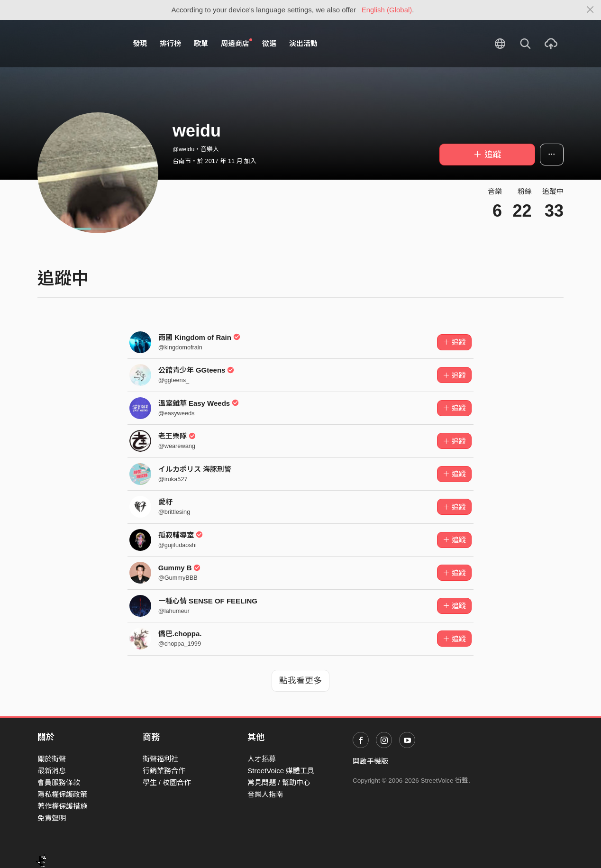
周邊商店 (237, 43)
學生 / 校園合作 (167, 782)
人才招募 (262, 759)
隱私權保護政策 (62, 794)
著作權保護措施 (62, 806)
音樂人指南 (265, 794)
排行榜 (170, 43)
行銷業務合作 (164, 771)
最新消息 (52, 771)
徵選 (269, 43)
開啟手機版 (370, 761)
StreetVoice (77, 44)
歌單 (201, 43)
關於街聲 (52, 759)
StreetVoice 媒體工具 (281, 771)
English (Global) (387, 10)
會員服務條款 (59, 782)
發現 (140, 43)
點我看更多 (300, 681)
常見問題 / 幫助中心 (279, 782)
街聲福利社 (160, 759)
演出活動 (303, 43)
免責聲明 (52, 818)
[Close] (590, 10)
